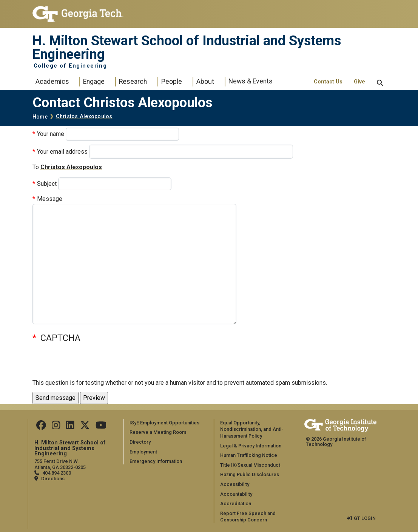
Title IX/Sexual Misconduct (250, 465)
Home (40, 117)
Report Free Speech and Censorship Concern (248, 517)
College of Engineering (70, 66)
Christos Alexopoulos (84, 116)
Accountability (236, 494)
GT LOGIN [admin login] (365, 518)
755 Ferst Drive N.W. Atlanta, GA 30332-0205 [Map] (60, 464)
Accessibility (235, 484)
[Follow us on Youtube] (101, 427)
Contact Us (328, 82)
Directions (53, 479)
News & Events (251, 81)
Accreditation (236, 503)
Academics (52, 82)
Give (359, 82)
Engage (94, 82)
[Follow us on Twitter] (85, 427)
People (172, 82)
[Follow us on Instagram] (56, 427)
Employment (143, 452)
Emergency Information (156, 461)
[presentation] (90, 363)
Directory (140, 442)
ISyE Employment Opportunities (164, 423)
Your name (51, 134)
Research (133, 82)
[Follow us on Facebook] (41, 427)
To (36, 167)
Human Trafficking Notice (249, 455)
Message (50, 199)
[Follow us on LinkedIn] (70, 427)
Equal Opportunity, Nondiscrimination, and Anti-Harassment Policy (252, 429)
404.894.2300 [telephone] (57, 473)
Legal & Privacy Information (251, 446)
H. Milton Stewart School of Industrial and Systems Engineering (187, 48)
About (205, 82)
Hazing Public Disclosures (250, 474)
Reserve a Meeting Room (158, 432)
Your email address (62, 152)
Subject (47, 184)
